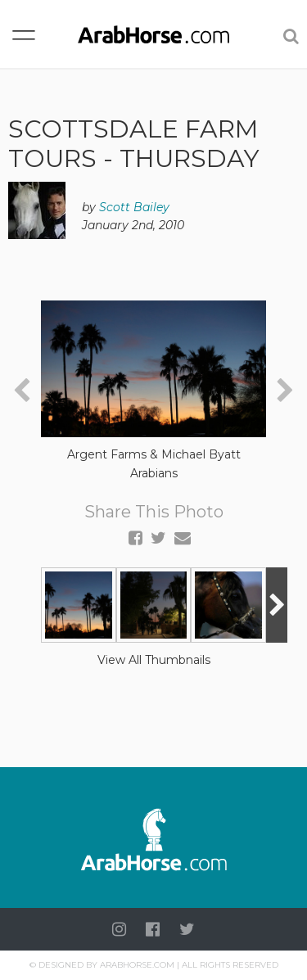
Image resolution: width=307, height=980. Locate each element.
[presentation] (22, 391)
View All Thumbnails (154, 660)
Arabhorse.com (137, 965)
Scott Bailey (134, 207)
